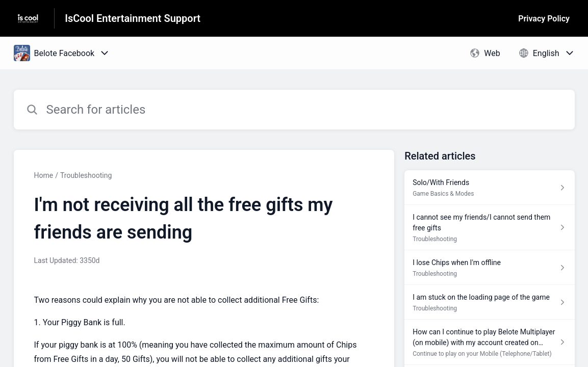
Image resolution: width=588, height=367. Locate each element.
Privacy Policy (544, 19)
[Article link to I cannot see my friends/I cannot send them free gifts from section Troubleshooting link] (489, 228)
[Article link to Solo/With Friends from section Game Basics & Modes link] (489, 188)
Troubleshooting (86, 175)
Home (44, 175)
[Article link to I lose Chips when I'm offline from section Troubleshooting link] (489, 268)
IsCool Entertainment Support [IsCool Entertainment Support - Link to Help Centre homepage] (133, 18)
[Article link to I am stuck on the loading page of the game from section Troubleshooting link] (489, 302)
